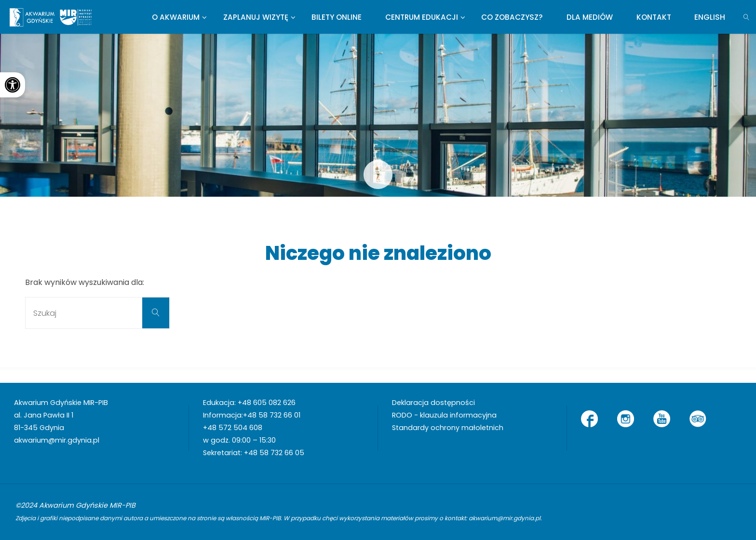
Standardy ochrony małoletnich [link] (448, 428)
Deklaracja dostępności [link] (433, 403)
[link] (13, 85)
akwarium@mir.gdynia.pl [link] (57, 440)
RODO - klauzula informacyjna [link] (444, 415)
